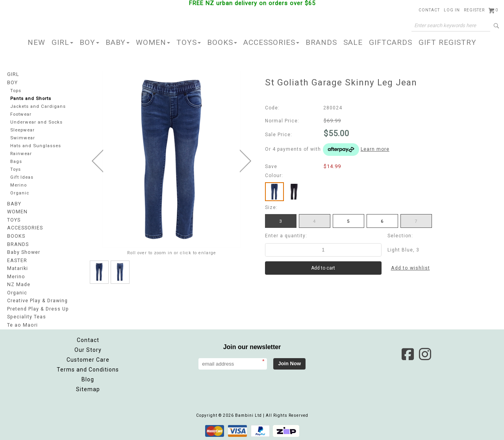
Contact (429, 10)
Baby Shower (23, 253)
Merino (19, 187)
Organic (20, 195)
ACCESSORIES (271, 42)
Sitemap (88, 388)
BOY (89, 42)
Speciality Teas (26, 316)
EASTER (17, 261)
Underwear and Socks (37, 123)
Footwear (21, 115)
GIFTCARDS (391, 42)
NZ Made (18, 285)
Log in (452, 10)
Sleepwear (23, 131)
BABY (118, 42)
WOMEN (153, 42)
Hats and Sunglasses (36, 147)
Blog (88, 379)
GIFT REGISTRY (447, 42)
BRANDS (321, 42)
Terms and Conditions (88, 369)
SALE (353, 42)
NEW (36, 42)
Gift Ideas (22, 179)
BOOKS (222, 42)
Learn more (375, 149)
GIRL (62, 42)
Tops (16, 90)
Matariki (17, 269)
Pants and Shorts (31, 99)
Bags (16, 163)
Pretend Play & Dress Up (38, 309)
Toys (16, 171)
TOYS (189, 42)
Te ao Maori (22, 324)
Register (474, 10)
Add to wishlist (410, 268)
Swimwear (22, 139)
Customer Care (88, 359)
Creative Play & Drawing (37, 301)
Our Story (88, 349)
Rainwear (21, 155)
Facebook (408, 353)
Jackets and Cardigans (38, 106)
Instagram (425, 353)
